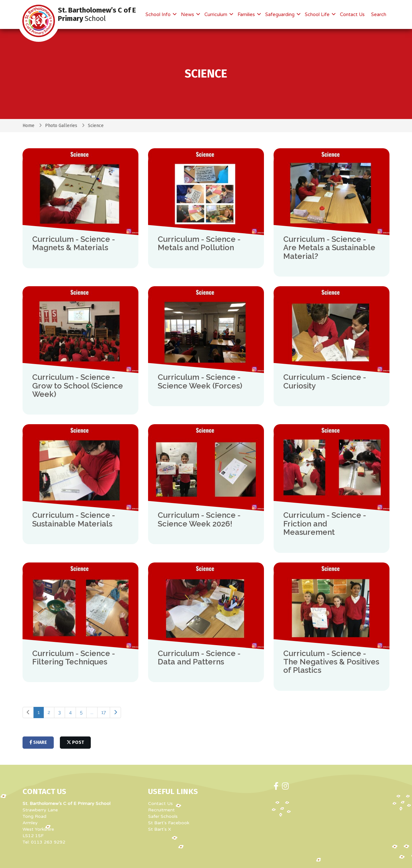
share (38, 742)
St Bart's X (159, 829)
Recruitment (161, 810)
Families (247, 14)
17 (104, 712)
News (188, 14)
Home (28, 126)
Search (379, 14)
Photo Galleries (61, 126)
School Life (318, 14)
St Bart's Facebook (169, 823)
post (75, 742)
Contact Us (352, 14)
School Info (159, 14)
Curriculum (216, 14)
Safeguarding (281, 14)
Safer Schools (163, 816)
